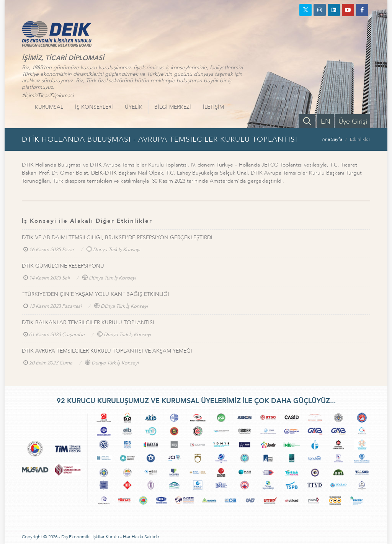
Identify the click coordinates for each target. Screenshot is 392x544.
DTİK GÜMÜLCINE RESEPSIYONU (63, 266)
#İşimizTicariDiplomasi (48, 96)
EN (326, 122)
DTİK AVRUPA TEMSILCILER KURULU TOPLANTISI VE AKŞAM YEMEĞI (107, 351)
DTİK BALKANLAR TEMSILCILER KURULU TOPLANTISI (88, 323)
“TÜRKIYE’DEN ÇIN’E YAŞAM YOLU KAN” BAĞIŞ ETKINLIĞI (96, 294)
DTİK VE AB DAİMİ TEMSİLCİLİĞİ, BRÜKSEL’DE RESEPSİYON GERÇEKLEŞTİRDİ (117, 238)
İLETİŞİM (213, 107)
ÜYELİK (134, 107)
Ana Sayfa (332, 139)
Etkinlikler (360, 139)
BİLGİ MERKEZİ (173, 107)
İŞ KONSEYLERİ (94, 107)
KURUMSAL (49, 107)
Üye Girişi (353, 122)
